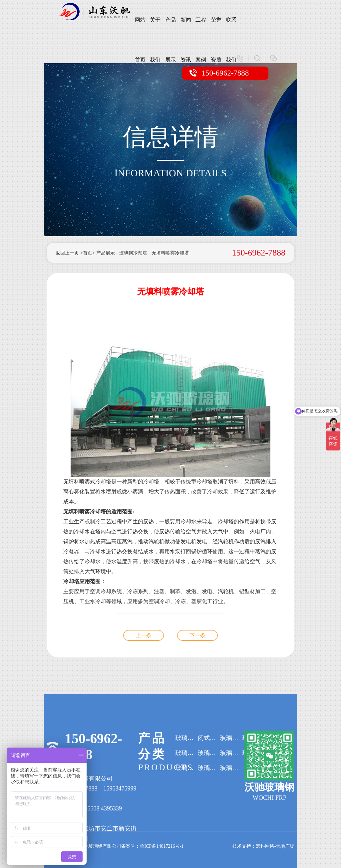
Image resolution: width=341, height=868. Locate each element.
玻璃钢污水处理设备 (231, 753)
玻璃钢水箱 (187, 768)
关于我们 (155, 28)
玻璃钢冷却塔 (133, 253)
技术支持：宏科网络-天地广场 (264, 846)
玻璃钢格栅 (209, 768)
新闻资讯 (186, 28)
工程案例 (201, 28)
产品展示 (170, 28)
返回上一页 (67, 253)
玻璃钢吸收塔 (187, 753)
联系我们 (231, 28)
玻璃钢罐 (231, 738)
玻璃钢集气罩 (231, 768)
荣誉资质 (216, 28)
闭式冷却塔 (209, 738)
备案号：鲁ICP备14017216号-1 (152, 846)
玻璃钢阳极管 (209, 753)
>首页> (88, 253)
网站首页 (140, 28)
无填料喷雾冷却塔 (170, 253)
